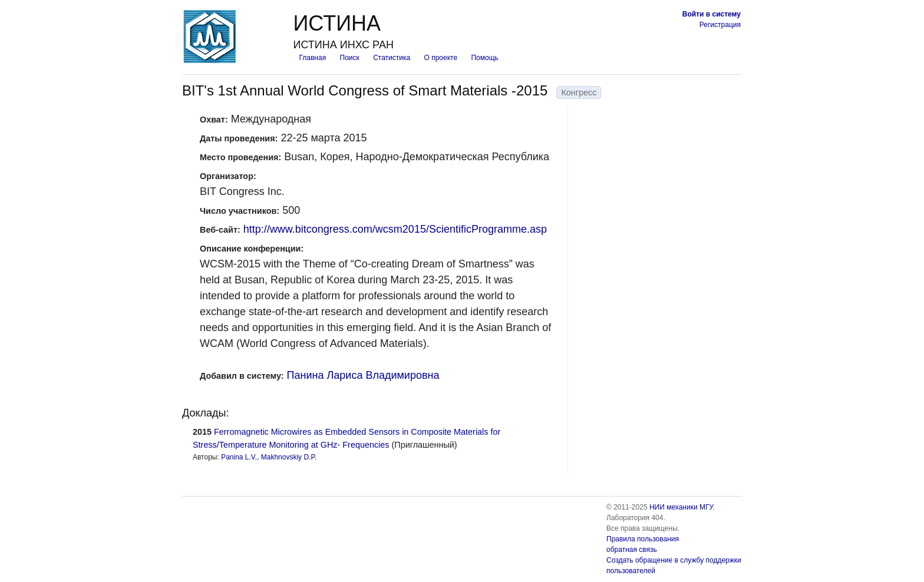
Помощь (484, 58)
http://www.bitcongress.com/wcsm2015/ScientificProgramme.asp (395, 229)
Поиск (350, 58)
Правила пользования (643, 539)
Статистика (392, 58)
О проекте (441, 58)
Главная (312, 58)
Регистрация (720, 25)
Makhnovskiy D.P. (289, 457)
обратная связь (632, 550)
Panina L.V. (239, 457)
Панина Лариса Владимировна (363, 375)
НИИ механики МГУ (681, 507)
